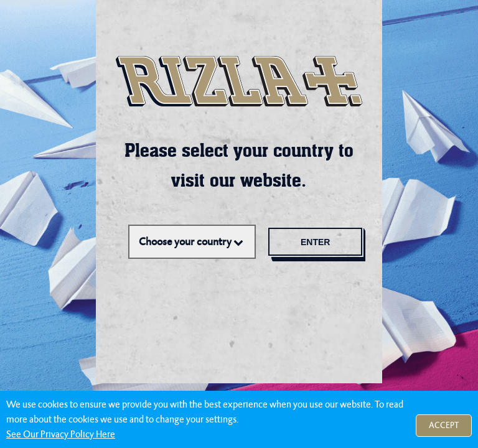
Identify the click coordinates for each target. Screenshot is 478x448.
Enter (317, 242)
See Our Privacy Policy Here (61, 434)
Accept (444, 425)
